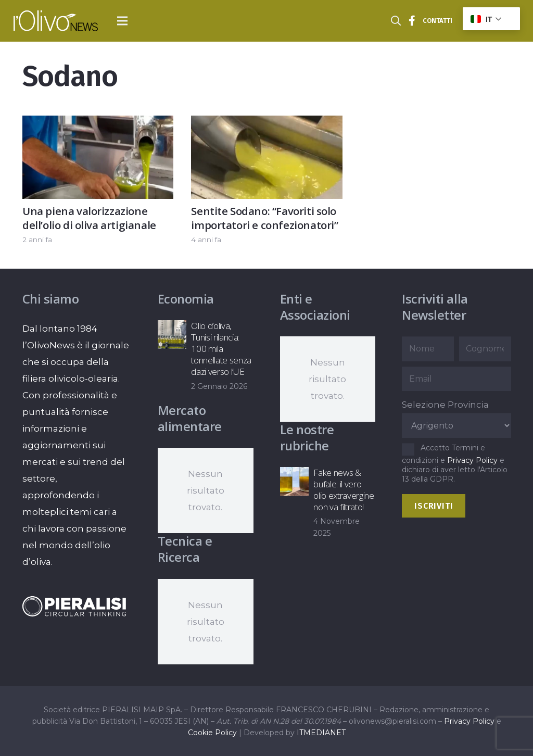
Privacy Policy (472, 460)
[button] (123, 21)
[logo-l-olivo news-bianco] (56, 21)
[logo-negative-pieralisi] (74, 606)
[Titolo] (412, 21)
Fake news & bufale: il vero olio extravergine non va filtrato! (344, 490)
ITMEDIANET (321, 733)
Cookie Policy (212, 733)
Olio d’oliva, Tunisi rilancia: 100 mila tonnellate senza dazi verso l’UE (221, 349)
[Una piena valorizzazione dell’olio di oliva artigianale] (98, 124)
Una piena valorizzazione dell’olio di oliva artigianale (89, 218)
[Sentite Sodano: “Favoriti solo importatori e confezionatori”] (266, 124)
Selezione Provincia (445, 405)
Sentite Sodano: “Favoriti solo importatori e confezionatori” (264, 218)
